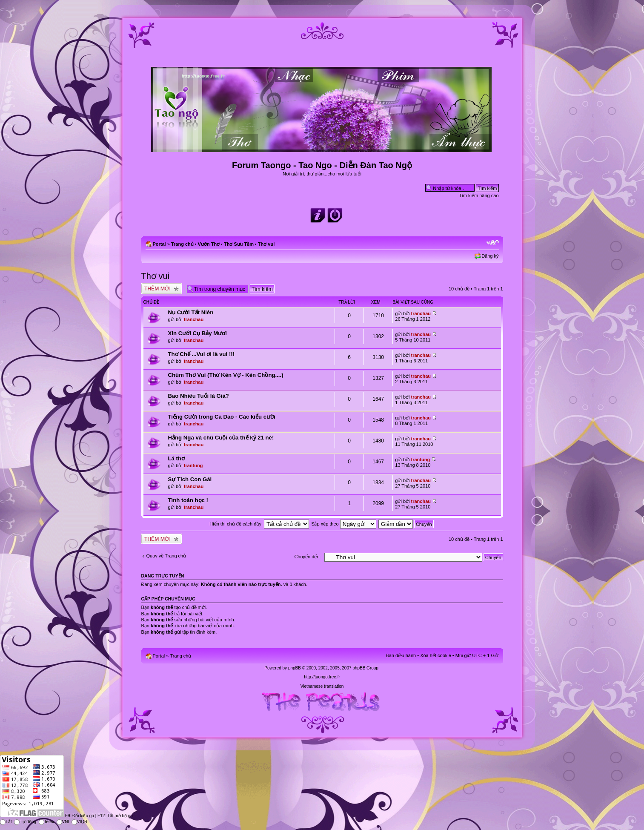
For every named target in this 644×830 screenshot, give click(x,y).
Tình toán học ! (188, 500)
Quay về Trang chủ (166, 556)
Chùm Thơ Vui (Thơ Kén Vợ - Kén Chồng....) (226, 375)
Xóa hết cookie (436, 655)
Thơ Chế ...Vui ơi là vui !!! (202, 354)
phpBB (295, 668)
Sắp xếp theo (344, 524)
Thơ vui (266, 244)
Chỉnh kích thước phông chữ (493, 242)
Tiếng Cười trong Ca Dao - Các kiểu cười (222, 417)
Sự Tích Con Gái (190, 479)
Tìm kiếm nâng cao (479, 195)
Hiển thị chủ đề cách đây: (259, 524)
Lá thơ (177, 458)
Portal (159, 244)
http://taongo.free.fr (322, 677)
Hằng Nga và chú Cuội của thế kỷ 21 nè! (221, 438)
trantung (193, 465)
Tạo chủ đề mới (162, 289)
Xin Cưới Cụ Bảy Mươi (197, 333)
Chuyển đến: (307, 557)
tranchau (194, 319)
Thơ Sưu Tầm (239, 244)
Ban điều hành (401, 655)
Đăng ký (490, 256)
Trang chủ (182, 244)
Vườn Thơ (209, 244)
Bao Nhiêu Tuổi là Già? (199, 396)
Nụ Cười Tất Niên (191, 312)
